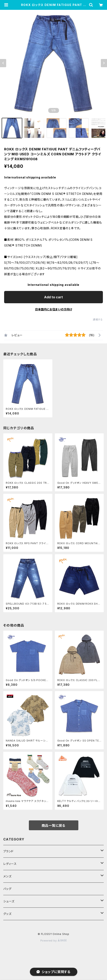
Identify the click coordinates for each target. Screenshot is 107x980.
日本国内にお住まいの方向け (54, 309)
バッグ (7, 889)
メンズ (7, 876)
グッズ (7, 914)
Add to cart (53, 297)
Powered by (54, 941)
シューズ (9, 901)
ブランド (8, 851)
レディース (10, 864)
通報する (98, 320)
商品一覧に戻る (54, 826)
